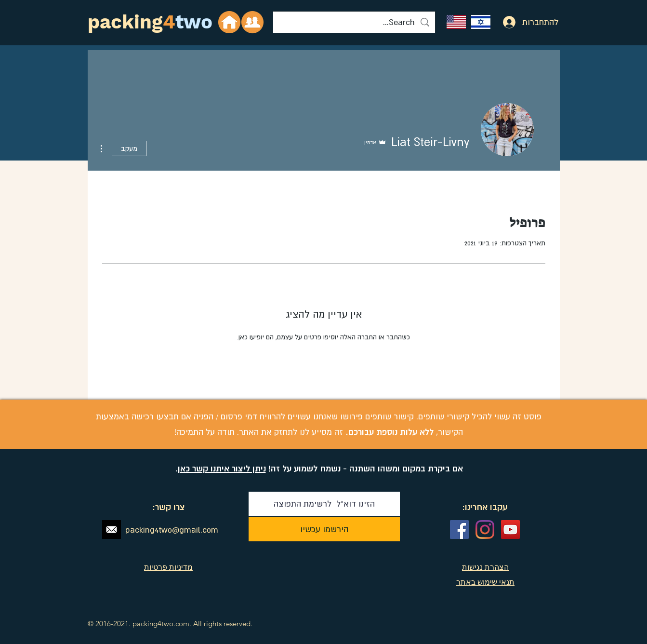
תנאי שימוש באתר (485, 582)
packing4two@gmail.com (172, 530)
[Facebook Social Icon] (459, 530)
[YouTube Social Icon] (510, 530)
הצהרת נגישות (485, 567)
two (194, 22)
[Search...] (354, 22)
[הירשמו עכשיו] (324, 529)
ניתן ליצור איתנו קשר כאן (222, 468)
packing (125, 22)
